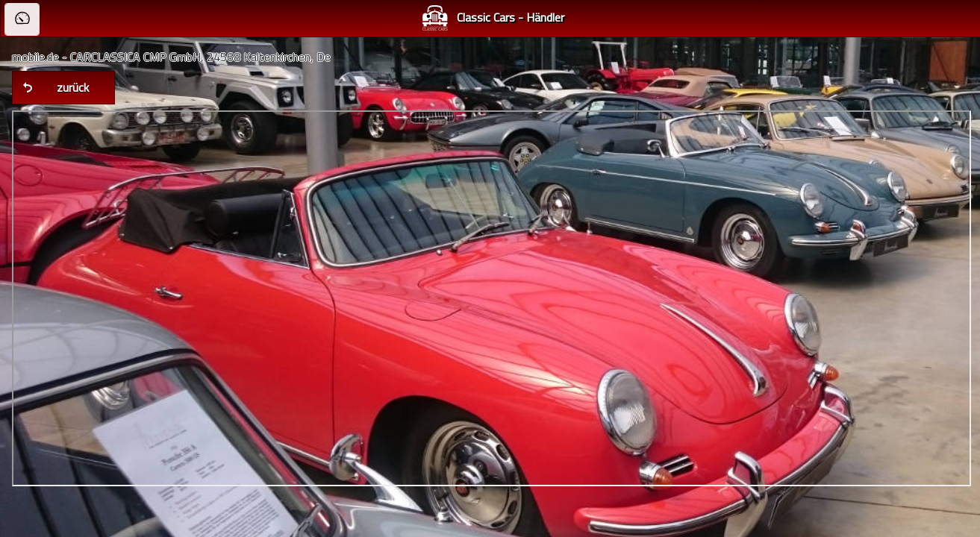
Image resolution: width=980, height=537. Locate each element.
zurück (73, 87)
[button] (22, 19)
